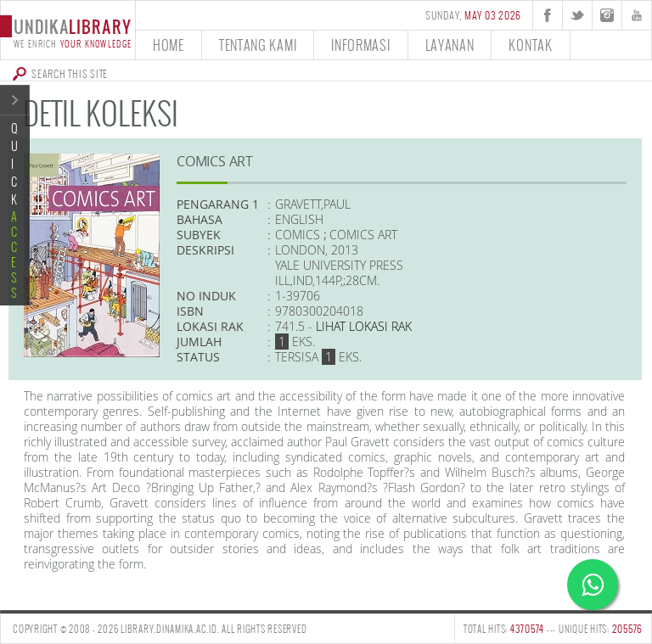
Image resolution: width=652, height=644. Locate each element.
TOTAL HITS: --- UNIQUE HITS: (553, 629)
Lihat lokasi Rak (364, 326)
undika (67, 32)
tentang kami (258, 45)
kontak (530, 45)
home (169, 45)
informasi (360, 45)
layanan (450, 45)
